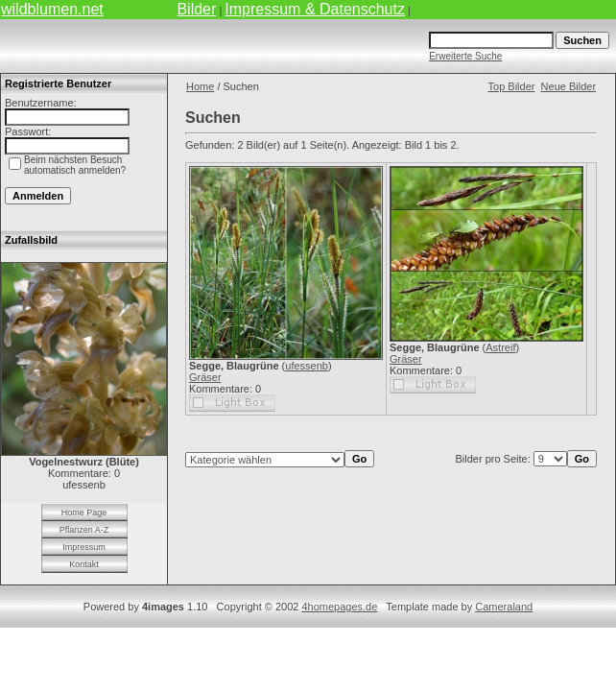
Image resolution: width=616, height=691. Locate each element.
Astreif (500, 347)
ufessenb (307, 366)
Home (200, 86)
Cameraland (504, 607)
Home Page (84, 512)
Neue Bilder (569, 86)
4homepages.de (339, 607)
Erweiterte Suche (465, 56)
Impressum (84, 547)
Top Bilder (512, 86)
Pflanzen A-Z (84, 530)
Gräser (205, 377)
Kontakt (84, 564)
